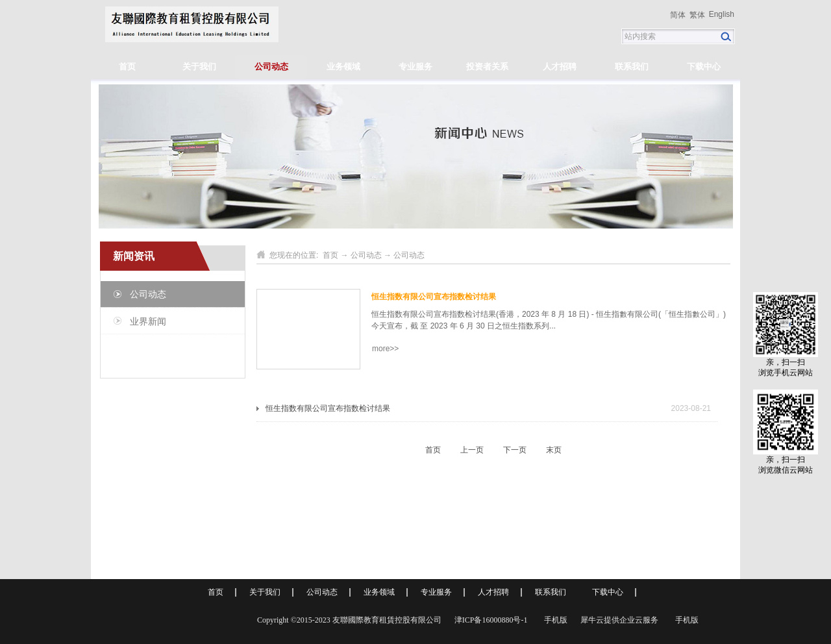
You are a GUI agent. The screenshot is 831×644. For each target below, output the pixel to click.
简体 (678, 15)
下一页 (515, 450)
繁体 (697, 15)
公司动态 (366, 255)
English (722, 14)
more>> (385, 349)
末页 (554, 450)
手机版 (554, 620)
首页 (127, 67)
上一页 (472, 450)
